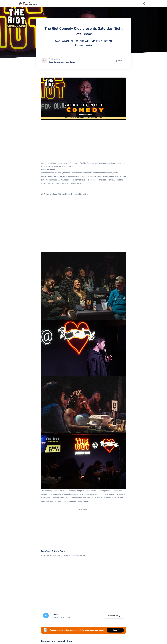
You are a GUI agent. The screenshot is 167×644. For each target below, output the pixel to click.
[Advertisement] (83, 143)
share (119, 61)
